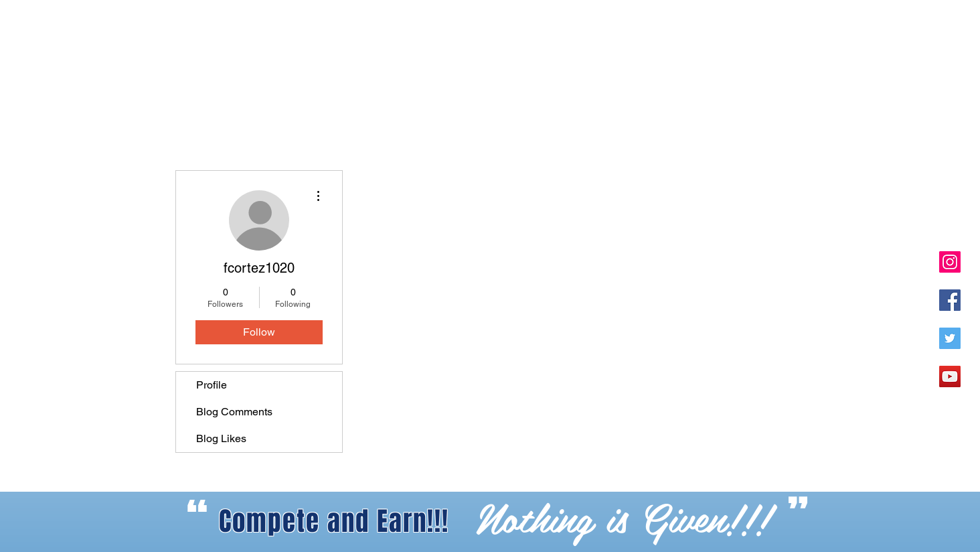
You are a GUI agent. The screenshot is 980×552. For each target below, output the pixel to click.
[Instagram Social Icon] (950, 262)
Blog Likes (221, 438)
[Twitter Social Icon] (950, 338)
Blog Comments (234, 412)
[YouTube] (950, 376)
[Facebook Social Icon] (950, 300)
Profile (212, 385)
